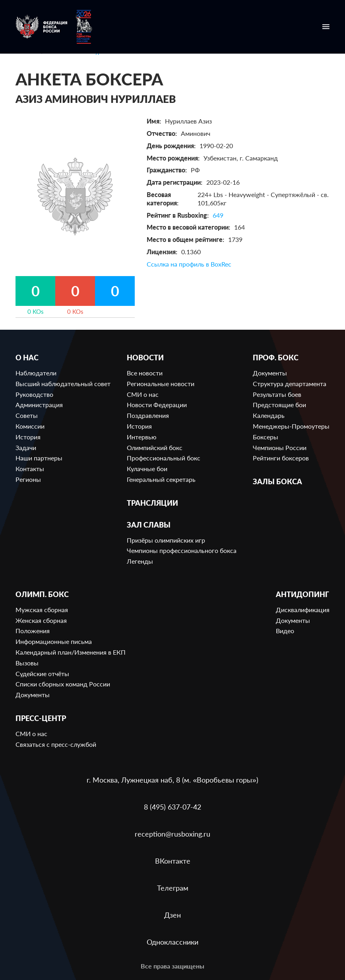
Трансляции (152, 503)
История (28, 437)
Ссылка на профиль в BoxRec (189, 264)
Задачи (26, 447)
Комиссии (30, 426)
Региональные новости (161, 384)
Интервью (142, 437)
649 (218, 215)
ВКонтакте (173, 861)
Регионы (28, 479)
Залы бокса (277, 482)
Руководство (34, 394)
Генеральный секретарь (161, 479)
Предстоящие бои (279, 405)
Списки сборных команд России (63, 684)
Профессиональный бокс (164, 458)
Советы (27, 415)
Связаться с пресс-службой (56, 744)
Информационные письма (54, 641)
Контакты (30, 469)
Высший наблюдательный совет (63, 384)
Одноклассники (172, 942)
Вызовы (27, 663)
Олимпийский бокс (155, 447)
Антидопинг (302, 594)
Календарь (269, 415)
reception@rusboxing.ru (172, 834)
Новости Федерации (157, 405)
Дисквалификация (303, 610)
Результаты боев (277, 394)
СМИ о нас (143, 394)
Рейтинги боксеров (281, 458)
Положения (33, 631)
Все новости (145, 373)
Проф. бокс (276, 358)
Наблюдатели (36, 373)
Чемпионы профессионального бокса (182, 550)
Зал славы (149, 525)
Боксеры (266, 437)
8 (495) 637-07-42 (172, 807)
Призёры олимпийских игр (166, 540)
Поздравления (148, 415)
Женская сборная (41, 620)
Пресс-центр (41, 718)
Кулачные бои (147, 469)
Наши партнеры (39, 458)
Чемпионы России (280, 447)
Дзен (172, 915)
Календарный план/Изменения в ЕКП (71, 652)
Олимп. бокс (42, 594)
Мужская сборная (42, 610)
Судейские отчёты (42, 674)
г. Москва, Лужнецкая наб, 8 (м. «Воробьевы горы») (172, 780)
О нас (27, 358)
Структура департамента (290, 384)
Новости (145, 358)
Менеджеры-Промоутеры (291, 426)
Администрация (39, 405)
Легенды (140, 561)
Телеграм (173, 888)
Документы (270, 373)
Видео (285, 631)
